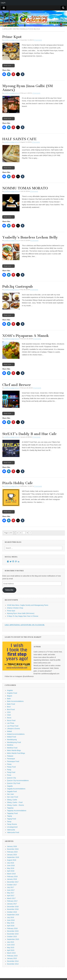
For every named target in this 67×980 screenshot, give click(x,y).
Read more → (8, 66)
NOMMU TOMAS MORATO (25, 188)
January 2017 (12, 904)
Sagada (10, 786)
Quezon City (11, 778)
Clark (9, 715)
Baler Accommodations (15, 701)
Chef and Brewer (17, 385)
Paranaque (11, 759)
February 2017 (12, 901)
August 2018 (12, 860)
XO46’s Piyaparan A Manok (26, 336)
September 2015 (13, 939)
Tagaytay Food (12, 813)
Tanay (9, 822)
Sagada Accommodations (16, 789)
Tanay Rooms (12, 824)
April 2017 (11, 896)
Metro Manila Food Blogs (16, 753)
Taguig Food (11, 819)
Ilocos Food (11, 720)
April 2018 (11, 871)
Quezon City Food (14, 783)
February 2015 (12, 956)
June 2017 (11, 890)
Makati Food (11, 737)
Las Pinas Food (13, 726)
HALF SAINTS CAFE (19, 139)
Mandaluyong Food (14, 742)
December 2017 (13, 882)
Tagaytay (10, 808)
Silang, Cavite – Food (15, 802)
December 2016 (13, 907)
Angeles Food (12, 693)
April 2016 (11, 926)
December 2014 (13, 961)
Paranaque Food (13, 761)
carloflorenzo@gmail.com (12, 40)
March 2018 (11, 874)
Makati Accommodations (16, 734)
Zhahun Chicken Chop (15, 608)
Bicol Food (11, 709)
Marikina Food (12, 748)
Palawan (10, 756)
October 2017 (12, 885)
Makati (9, 731)
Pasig (9, 770)
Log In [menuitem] (3, 3)
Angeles (10, 690)
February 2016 (12, 928)
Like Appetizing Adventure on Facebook (25, 625)
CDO (9, 712)
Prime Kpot (12, 37)
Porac (9, 775)
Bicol (9, 707)
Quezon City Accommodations (18, 780)
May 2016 (11, 923)
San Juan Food (13, 797)
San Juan (10, 794)
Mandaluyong (12, 740)
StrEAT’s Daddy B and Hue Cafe (29, 434)
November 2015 (13, 934)
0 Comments (38, 40)
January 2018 (12, 879)
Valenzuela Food (13, 832)
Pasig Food (11, 772)
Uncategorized (12, 827)
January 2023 (12, 855)
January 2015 (12, 958)
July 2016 (10, 917)
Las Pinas (11, 723)
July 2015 (10, 942)
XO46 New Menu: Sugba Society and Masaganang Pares (28, 605)
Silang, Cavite (12, 800)
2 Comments (36, 93)
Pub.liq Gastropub (18, 286)
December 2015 (13, 931)
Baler (9, 699)
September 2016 (13, 915)
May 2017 (11, 893)
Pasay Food (11, 767)
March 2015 (11, 953)
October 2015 (12, 937)
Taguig (9, 816)
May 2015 (11, 947)
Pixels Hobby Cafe (18, 483)
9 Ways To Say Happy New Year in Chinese (23, 616)
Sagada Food (12, 791)
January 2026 (12, 846)
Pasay (9, 764)
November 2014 (13, 964)
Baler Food (11, 704)
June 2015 (11, 945)
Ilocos (9, 718)
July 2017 (10, 887)
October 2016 (12, 912)
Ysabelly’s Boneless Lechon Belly (30, 237)
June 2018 (11, 865)
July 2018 (10, 863)
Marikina (10, 745)
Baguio (10, 696)
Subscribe (9, 590)
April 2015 (11, 950)
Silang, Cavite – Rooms (15, 805)
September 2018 (13, 857)
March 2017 (11, 898)
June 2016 (11, 920)
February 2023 (12, 852)
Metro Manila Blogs (14, 750)
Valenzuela (11, 830)
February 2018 (12, 876)
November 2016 (13, 909)
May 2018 (11, 868)
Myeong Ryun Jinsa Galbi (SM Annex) (28, 88)
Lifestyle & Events (13, 729)
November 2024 (13, 849)
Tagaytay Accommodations (17, 811)
